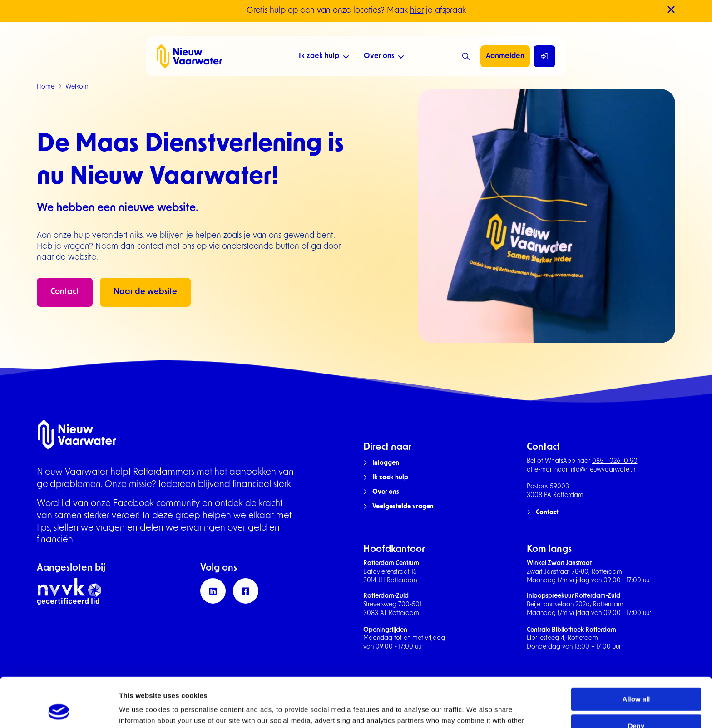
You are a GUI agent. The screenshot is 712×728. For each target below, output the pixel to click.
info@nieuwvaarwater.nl (603, 470)
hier (417, 11)
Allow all (636, 653)
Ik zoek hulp (324, 57)
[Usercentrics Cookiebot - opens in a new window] (59, 710)
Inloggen (386, 463)
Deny (636, 680)
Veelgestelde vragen (403, 507)
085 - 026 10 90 (615, 461)
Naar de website (145, 292)
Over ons (384, 57)
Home (46, 87)
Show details (140, 710)
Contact (65, 292)
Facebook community (156, 504)
